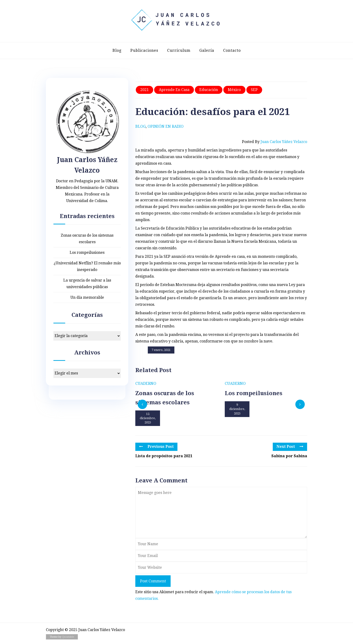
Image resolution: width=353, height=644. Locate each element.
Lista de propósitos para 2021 (164, 456)
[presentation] (142, 404)
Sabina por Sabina (289, 456)
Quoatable (68, 637)
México (234, 90)
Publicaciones (144, 50)
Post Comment (153, 581)
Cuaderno (146, 384)
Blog (117, 50)
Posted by (275, 142)
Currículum (179, 50)
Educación (209, 90)
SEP (254, 90)
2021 (144, 90)
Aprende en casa (174, 90)
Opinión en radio (166, 126)
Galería (207, 50)
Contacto (232, 50)
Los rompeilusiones (87, 252)
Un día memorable (87, 297)
